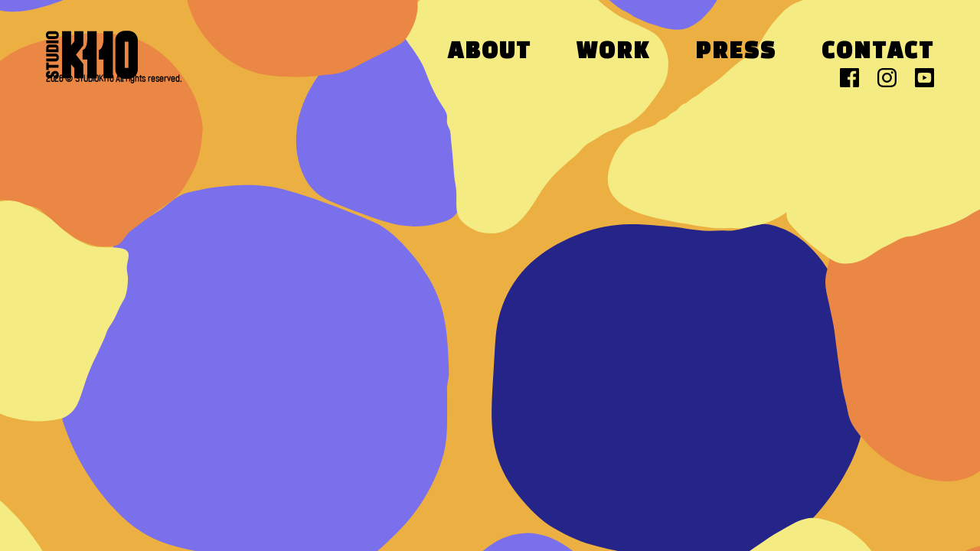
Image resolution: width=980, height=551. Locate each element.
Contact (878, 52)
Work (613, 52)
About (490, 52)
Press (736, 52)
